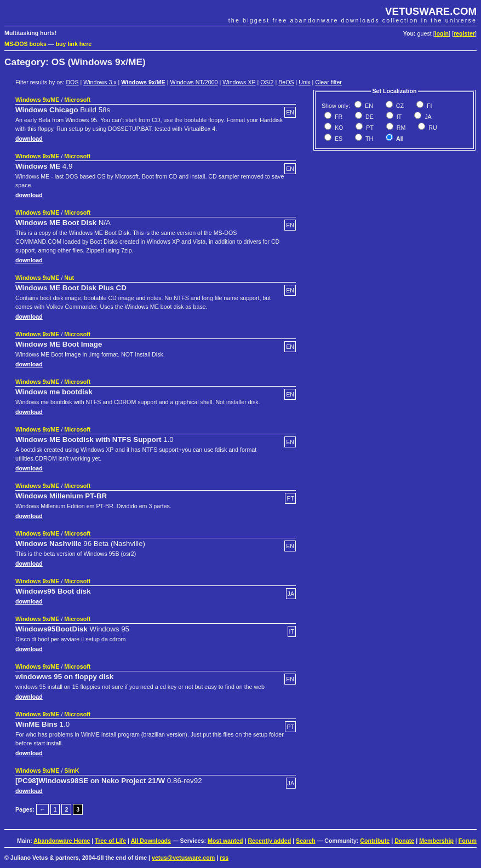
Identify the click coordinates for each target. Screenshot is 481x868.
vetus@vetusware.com (183, 858)
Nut (69, 278)
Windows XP (239, 82)
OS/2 (267, 82)
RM (400, 128)
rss (224, 858)
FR (338, 117)
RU (432, 128)
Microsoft (77, 100)
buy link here (74, 44)
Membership (436, 841)
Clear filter (328, 82)
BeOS (286, 82)
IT (398, 117)
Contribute (375, 841)
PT (369, 128)
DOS (72, 82)
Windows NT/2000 (194, 82)
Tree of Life (110, 841)
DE (369, 117)
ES (338, 139)
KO (338, 128)
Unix (304, 82)
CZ (399, 106)
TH (368, 139)
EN (368, 106)
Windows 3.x (100, 82)
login (442, 33)
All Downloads (151, 841)
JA (427, 117)
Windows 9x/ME (143, 82)
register (464, 33)
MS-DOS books (25, 44)
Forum (468, 841)
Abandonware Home (62, 841)
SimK (71, 771)
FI (428, 106)
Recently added (269, 841)
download (29, 139)
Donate (404, 841)
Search (306, 841)
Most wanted (225, 841)
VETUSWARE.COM (431, 11)
